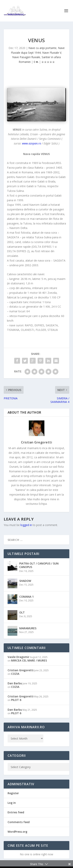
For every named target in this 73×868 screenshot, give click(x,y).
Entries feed (16, 812)
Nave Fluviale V (52, 53)
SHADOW (25, 581)
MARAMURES (28, 628)
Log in (12, 803)
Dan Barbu (15, 683)
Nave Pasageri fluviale (26, 57)
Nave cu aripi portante (42, 48)
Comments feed (19, 822)
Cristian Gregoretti (37, 442)
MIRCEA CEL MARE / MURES (29, 660)
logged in (26, 525)
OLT (22, 612)
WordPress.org (17, 832)
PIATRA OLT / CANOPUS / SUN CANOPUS (39, 565)
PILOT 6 (16, 700)
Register (13, 793)
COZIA (15, 674)
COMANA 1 (26, 597)
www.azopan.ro (32, 143)
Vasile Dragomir (18, 657)
